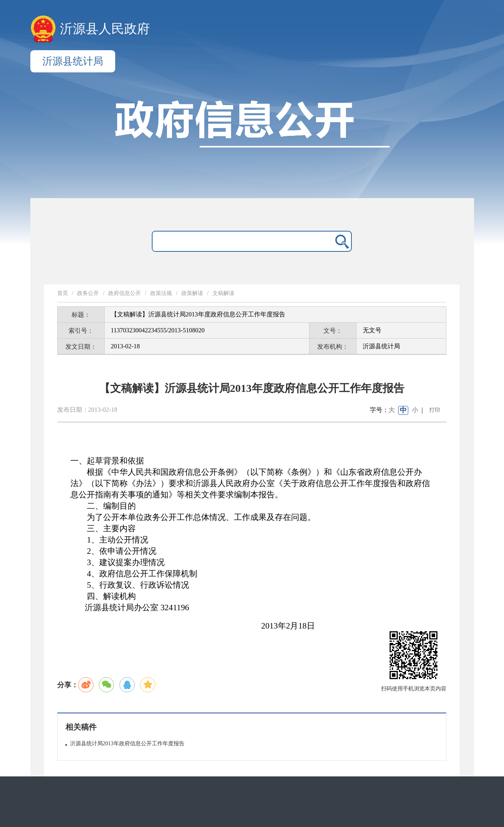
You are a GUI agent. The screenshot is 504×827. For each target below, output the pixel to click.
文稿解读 (223, 293)
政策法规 (161, 293)
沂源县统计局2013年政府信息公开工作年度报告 (127, 744)
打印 (435, 410)
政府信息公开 (125, 293)
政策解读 (192, 293)
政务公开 (88, 293)
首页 (63, 293)
